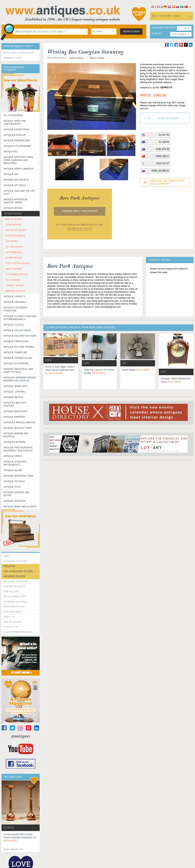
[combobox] (104, 32)
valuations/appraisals (18, 632)
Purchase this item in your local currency (166, 182)
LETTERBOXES (14, 252)
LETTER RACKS (14, 247)
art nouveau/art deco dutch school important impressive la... (20, 838)
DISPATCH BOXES (15, 236)
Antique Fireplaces (16, 341)
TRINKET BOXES (14, 286)
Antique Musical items (18, 428)
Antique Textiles (14, 481)
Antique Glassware (16, 364)
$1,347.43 (164, 135)
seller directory (15, 597)
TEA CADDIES (13, 280)
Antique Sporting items (19, 476)
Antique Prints (13, 456)
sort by (157, 34)
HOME (7, 556)
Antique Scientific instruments (15, 463)
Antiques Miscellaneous (19, 422)
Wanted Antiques (14, 586)
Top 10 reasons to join (18, 571)
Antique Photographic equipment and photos (18, 449)
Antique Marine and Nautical (16, 435)
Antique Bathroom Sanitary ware (15, 201)
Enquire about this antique (80, 211)
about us (9, 617)
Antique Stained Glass (18, 358)
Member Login (12, 58)
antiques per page (164, 28)
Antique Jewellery (16, 386)
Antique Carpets (14, 297)
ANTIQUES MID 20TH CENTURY (15, 404)
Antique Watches (14, 501)
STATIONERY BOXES (17, 274)
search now (131, 31)
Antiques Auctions (15, 561)
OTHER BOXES (14, 258)
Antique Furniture (15, 352)
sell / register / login (166, 16)
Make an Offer (168, 118)
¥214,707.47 (163, 163)
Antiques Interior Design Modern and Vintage (20, 379)
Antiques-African (15, 135)
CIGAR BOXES (13, 225)
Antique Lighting (14, 392)
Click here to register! (19, 53)
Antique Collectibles (17, 330)
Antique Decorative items (20, 336)
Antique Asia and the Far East (19, 192)
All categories (13, 115)
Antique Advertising (16, 130)
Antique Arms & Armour (18, 169)
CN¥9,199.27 (162, 156)
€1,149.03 (164, 142)
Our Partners (12, 612)
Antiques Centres (15, 602)
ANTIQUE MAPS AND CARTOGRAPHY (15, 122)
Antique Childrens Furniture (15, 309)
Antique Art (11, 174)
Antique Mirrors (14, 417)
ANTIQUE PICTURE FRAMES (19, 347)
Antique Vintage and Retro (16, 494)
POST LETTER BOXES (17, 263)
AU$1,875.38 (162, 149)
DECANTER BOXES (16, 230)
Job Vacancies (12, 622)
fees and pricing (14, 607)
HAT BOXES (12, 241)
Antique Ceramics (15, 302)
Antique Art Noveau (16, 180)
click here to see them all (80, 228)
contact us (11, 627)
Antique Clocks (14, 325)
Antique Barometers (17, 141)
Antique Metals (13, 397)
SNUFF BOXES (13, 269)
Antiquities (11, 152)
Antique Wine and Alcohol (20, 507)
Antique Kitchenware (17, 146)
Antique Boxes (13, 214)
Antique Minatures (15, 411)
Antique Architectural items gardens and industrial (18, 160)
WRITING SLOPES (15, 291)
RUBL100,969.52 (160, 171)
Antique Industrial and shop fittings (18, 371)
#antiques (21, 736)
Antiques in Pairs (14, 442)
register (9, 566)
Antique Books (13, 208)
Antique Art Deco (15, 185)
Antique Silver (13, 470)
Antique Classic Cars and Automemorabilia (20, 318)
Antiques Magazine (16, 582)
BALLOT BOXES (14, 219)
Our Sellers (11, 592)
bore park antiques (80, 198)
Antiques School (14, 576)
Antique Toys (12, 487)
